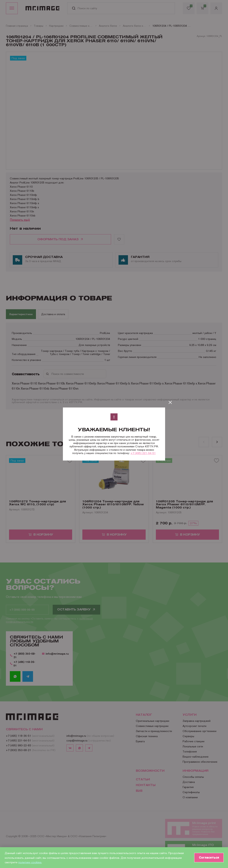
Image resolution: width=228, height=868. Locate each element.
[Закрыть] (170, 402)
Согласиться (209, 858)
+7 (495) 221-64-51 (143, 453)
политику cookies (30, 862)
